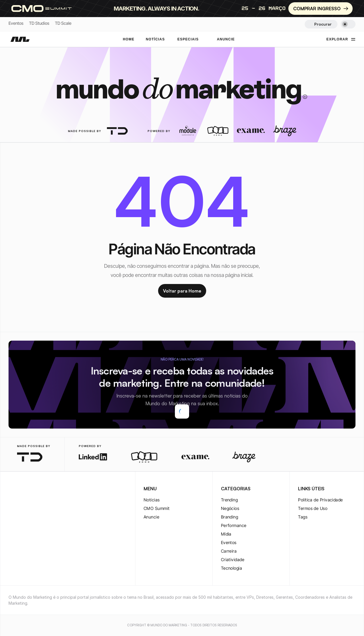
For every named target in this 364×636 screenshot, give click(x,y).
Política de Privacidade (320, 500)
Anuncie (151, 517)
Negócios (230, 508)
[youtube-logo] (39, 489)
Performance (234, 525)
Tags (303, 517)
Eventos (16, 23)
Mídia (226, 534)
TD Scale (63, 23)
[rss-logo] (48, 489)
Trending (229, 500)
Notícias (152, 500)
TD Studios (39, 23)
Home (129, 39)
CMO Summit (157, 508)
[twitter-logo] (21, 489)
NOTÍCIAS (155, 39)
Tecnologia (232, 568)
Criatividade (233, 560)
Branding (230, 517)
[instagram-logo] (12, 489)
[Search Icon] (321, 24)
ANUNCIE (226, 39)
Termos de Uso (313, 508)
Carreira (229, 551)
